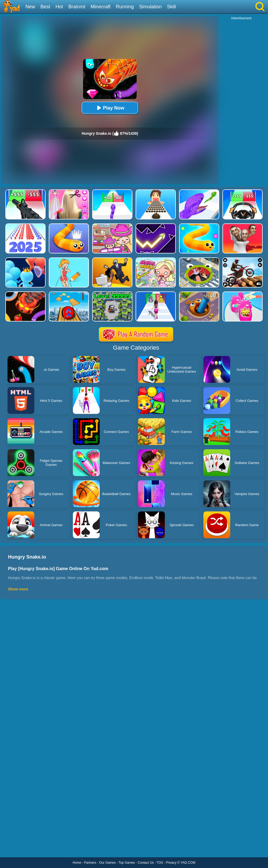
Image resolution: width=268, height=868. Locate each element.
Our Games (107, 863)
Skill (171, 7)
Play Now (110, 108)
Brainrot (77, 7)
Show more (18, 589)
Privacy (171, 863)
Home (77, 863)
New (30, 7)
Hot (59, 7)
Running (125, 7)
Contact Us (146, 863)
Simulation (150, 7)
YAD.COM (188, 863)
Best (45, 7)
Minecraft (100, 7)
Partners (90, 863)
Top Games (127, 863)
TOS (160, 863)
